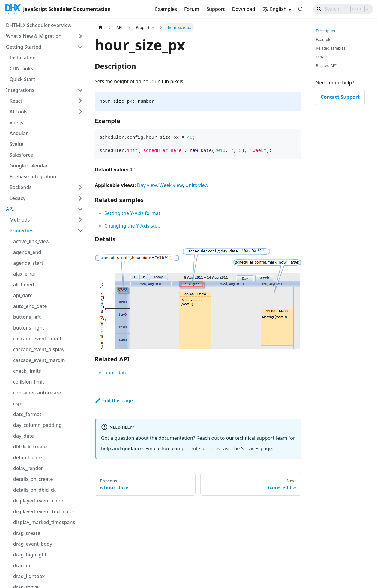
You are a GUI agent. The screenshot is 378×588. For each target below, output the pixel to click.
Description (326, 31)
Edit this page (114, 400)
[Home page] (100, 27)
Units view (197, 185)
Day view (147, 185)
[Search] (343, 9)
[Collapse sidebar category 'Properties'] (80, 231)
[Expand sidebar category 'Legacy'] (80, 198)
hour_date (116, 372)
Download (244, 9)
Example (324, 39)
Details (322, 57)
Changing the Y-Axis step (132, 226)
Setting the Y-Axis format (132, 213)
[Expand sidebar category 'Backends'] (80, 187)
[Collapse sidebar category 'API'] (80, 209)
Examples (166, 9)
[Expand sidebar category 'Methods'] (80, 220)
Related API (326, 65)
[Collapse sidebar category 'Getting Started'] (80, 47)
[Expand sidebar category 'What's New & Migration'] (80, 36)
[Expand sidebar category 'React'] (80, 101)
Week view (171, 185)
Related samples (331, 48)
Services (250, 448)
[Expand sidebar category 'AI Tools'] (80, 112)
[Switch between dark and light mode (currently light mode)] (300, 9)
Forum (192, 9)
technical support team (262, 438)
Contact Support (340, 97)
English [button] (274, 9)
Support (216, 9)
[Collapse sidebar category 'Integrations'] (80, 90)
